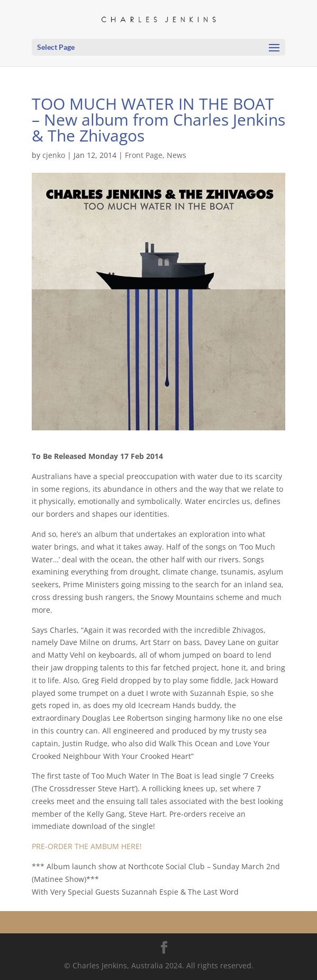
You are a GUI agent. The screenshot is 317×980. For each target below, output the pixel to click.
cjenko (54, 155)
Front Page (144, 155)
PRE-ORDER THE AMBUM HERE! (87, 846)
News (176, 155)
